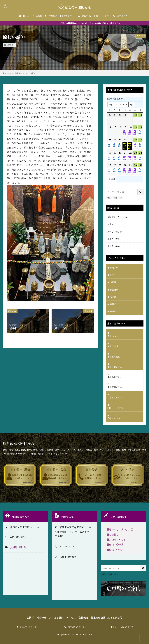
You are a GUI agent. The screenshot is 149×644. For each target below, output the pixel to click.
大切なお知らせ (114, 232)
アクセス (71, 618)
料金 (109, 198)
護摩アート (115, 304)
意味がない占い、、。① (117, 217)
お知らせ (114, 267)
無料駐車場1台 (18, 547)
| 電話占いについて (76, 627)
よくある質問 (56, 618)
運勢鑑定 (114, 311)
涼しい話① (30, 73)
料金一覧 (41, 618)
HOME (8, 73)
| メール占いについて (123, 627)
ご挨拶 (30, 618)
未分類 (113, 297)
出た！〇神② (113, 239)
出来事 (113, 282)
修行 (112, 275)
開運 (115, 198)
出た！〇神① (113, 246)
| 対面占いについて (28, 627)
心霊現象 (10, 45)
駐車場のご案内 (124, 588)
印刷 (112, 179)
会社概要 (83, 618)
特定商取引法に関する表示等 (107, 618)
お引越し (111, 224)
